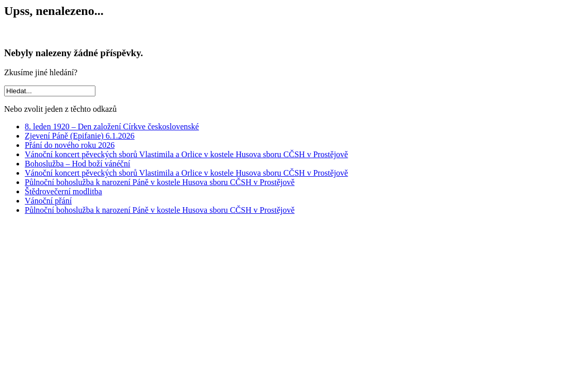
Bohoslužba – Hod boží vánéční (77, 164)
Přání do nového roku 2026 (70, 145)
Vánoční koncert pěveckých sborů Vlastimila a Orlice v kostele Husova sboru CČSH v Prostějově (186, 154)
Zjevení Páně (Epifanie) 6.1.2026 (80, 136)
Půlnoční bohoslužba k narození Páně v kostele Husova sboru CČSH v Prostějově (160, 182)
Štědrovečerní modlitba (63, 191)
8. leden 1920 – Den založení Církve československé (112, 127)
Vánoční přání (48, 201)
